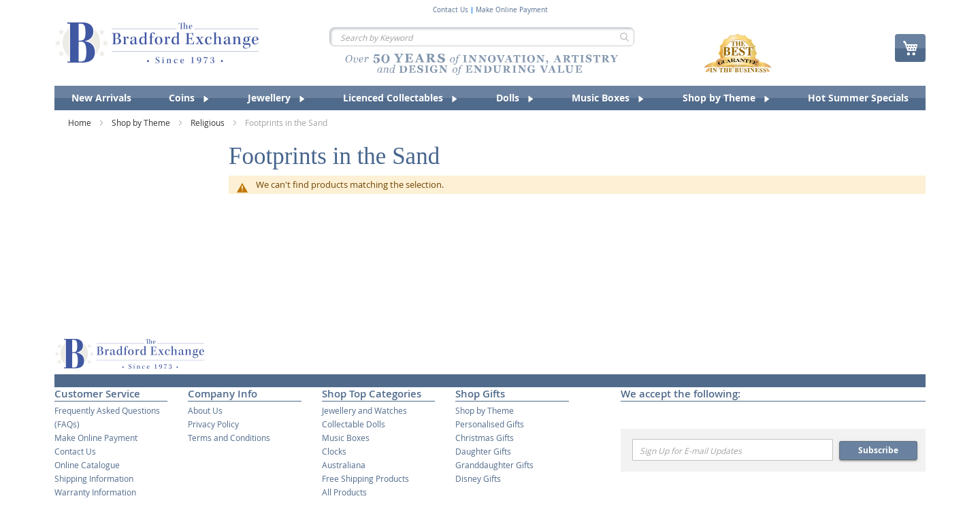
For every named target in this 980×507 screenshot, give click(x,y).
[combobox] (482, 37)
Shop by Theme (142, 122)
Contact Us (451, 10)
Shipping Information (94, 478)
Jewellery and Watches (364, 410)
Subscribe (878, 450)
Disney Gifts (478, 478)
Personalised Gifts (490, 424)
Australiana (344, 465)
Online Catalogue (87, 465)
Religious (209, 122)
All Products (344, 492)
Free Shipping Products (365, 478)
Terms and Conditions (229, 438)
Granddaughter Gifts (494, 465)
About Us (205, 410)
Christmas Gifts (485, 438)
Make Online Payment (512, 10)
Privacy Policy (213, 424)
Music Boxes (346, 438)
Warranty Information (95, 492)
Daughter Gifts (483, 451)
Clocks (334, 451)
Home (81, 122)
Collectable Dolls (354, 424)
